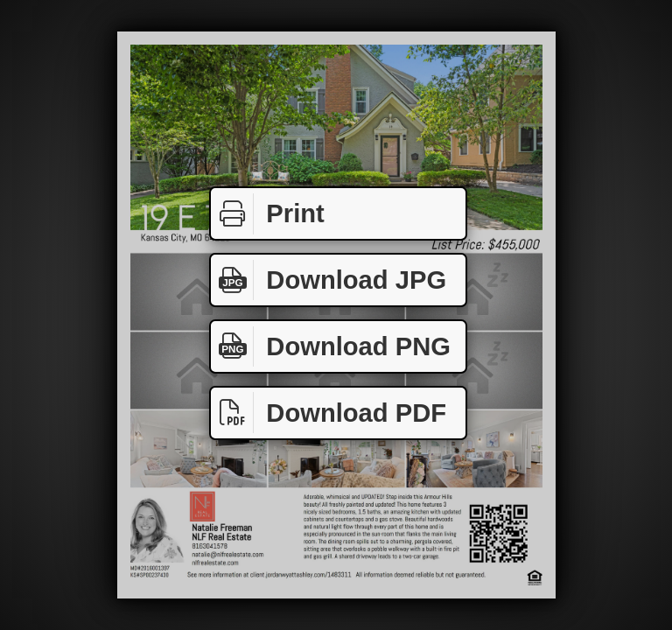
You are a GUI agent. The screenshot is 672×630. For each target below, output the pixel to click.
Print (268, 214)
